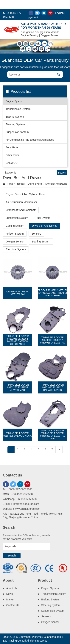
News (9, 594)
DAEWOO (12, 163)
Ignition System (15, 234)
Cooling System (15, 226)
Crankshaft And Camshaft (21, 210)
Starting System (41, 242)
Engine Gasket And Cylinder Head (26, 194)
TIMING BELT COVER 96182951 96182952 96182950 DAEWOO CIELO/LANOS (18, 340)
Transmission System (18, 109)
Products (20, 184)
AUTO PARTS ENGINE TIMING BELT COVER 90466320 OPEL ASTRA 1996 (53, 435)
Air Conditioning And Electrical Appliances (30, 140)
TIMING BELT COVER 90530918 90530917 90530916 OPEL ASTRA (53, 340)
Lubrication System (17, 218)
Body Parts (12, 147)
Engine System (14, 101)
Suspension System (17, 132)
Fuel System (43, 218)
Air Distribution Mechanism (21, 202)
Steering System (15, 124)
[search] (59, 75)
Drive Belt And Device (56, 184)
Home (10, 184)
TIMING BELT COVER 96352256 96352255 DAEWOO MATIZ (18, 387)
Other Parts (12, 155)
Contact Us (13, 605)
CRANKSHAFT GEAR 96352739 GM (18, 293)
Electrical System (16, 249)
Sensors (36, 234)
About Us (12, 588)
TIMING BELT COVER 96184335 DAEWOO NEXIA (17, 435)
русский (33, 17)
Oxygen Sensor (15, 242)
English (59, 13)
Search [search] (62, 173)
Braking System (15, 117)
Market (10, 599)
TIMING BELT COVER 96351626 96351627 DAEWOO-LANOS (52, 387)
